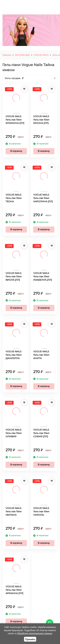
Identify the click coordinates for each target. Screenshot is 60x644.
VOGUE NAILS (41, 55)
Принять (30, 639)
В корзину (16, 151)
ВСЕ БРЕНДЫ (22, 55)
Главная (7, 55)
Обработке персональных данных (35, 633)
